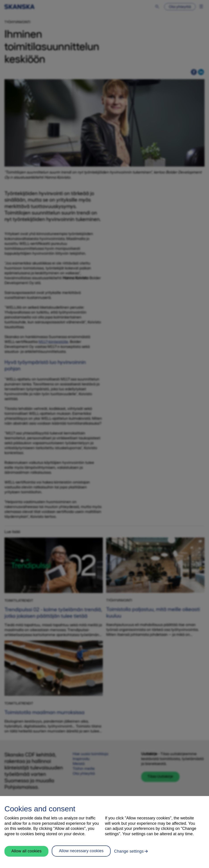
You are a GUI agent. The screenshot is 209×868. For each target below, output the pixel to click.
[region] (104, 832)
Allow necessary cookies (81, 851)
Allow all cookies (26, 851)
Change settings (129, 851)
